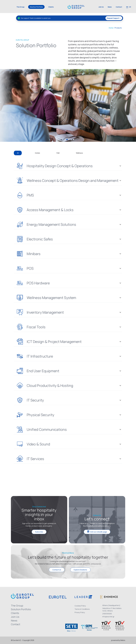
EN (127, 7)
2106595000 (107, 614)
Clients (51, 7)
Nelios (123, 640)
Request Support (114, 18)
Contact (119, 7)
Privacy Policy (80, 612)
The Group (20, 7)
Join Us (101, 7)
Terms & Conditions (82, 609)
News (110, 7)
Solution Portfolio (36, 7)
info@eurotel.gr (108, 617)
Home (111, 28)
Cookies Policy (80, 606)
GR (130, 7)
